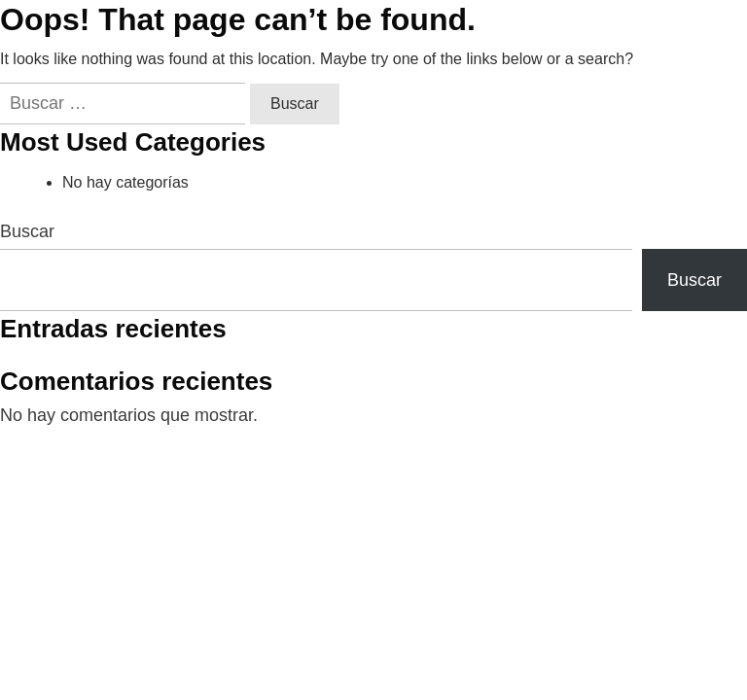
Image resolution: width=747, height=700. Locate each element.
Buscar (27, 231)
